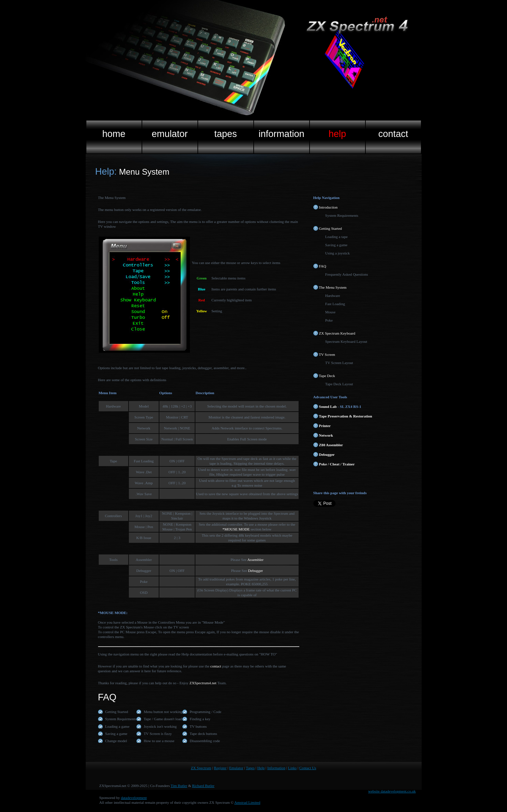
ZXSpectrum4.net (203, 683)
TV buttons (198, 726)
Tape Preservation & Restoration (343, 416)
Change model (116, 741)
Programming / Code (206, 712)
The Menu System (330, 287)
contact (216, 666)
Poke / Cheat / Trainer (334, 464)
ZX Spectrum (201, 768)
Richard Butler (203, 786)
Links (292, 768)
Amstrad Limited (248, 802)
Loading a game (117, 726)
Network (323, 435)
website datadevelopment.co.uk (392, 791)
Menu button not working (163, 712)
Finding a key (200, 719)
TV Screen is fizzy (158, 734)
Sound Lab (325, 407)
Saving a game (116, 734)
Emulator (236, 768)
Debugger (256, 571)
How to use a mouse (159, 741)
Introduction (325, 207)
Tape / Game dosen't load (163, 719)
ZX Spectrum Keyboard (334, 333)
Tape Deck (324, 376)
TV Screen (324, 354)
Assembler (255, 560)
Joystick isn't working (160, 726)
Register (220, 768)
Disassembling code (205, 741)
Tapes (250, 768)
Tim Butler (179, 786)
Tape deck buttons (203, 734)
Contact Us (308, 768)
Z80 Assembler (328, 445)
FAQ (320, 266)
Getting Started (328, 228)
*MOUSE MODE (236, 529)
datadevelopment (134, 798)
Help (261, 768)
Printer (322, 426)
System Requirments (121, 719)
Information (276, 768)
